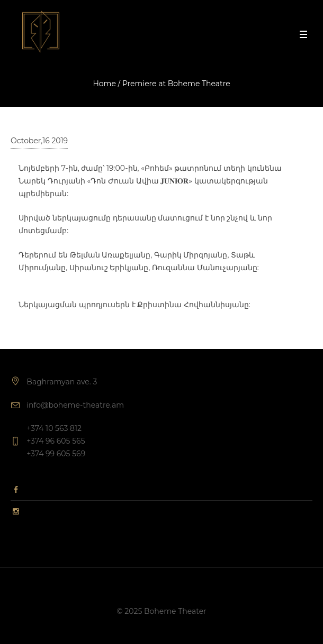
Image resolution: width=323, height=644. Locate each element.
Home (104, 84)
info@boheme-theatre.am (75, 405)
